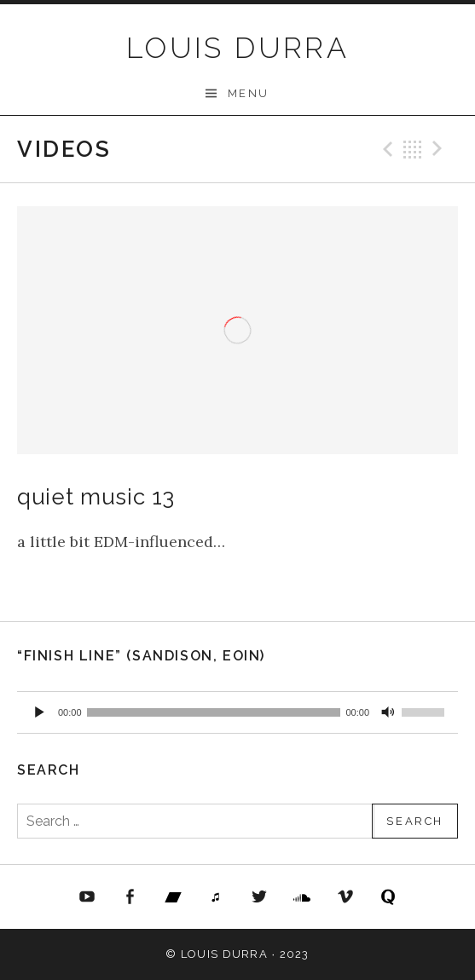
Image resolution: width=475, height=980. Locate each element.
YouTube (87, 897)
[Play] (39, 712)
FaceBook (130, 897)
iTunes (216, 897)
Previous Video (385, 149)
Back (413, 149)
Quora (389, 897)
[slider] (214, 712)
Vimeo (345, 897)
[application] (238, 712)
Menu (249, 93)
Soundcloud (303, 897)
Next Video (440, 149)
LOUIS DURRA (238, 48)
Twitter (259, 897)
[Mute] (388, 712)
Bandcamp (173, 897)
